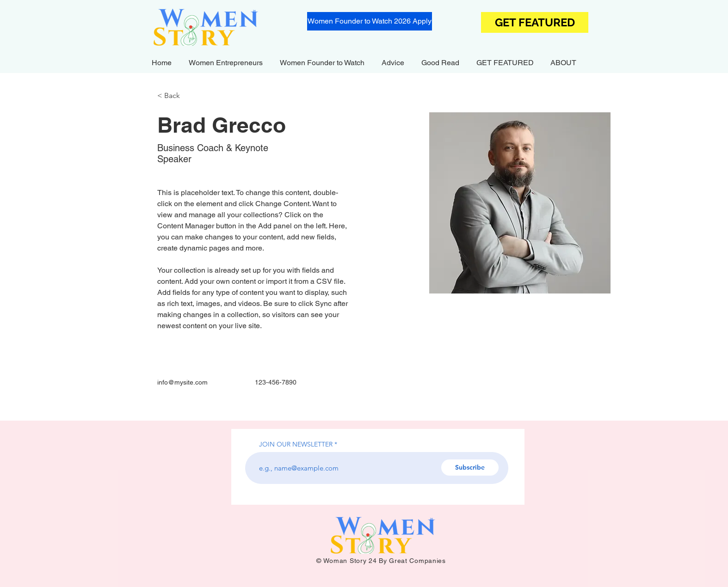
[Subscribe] (470, 468)
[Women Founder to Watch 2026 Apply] (370, 21)
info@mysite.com (182, 382)
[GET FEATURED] (535, 22)
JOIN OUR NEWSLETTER (296, 444)
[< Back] (176, 96)
